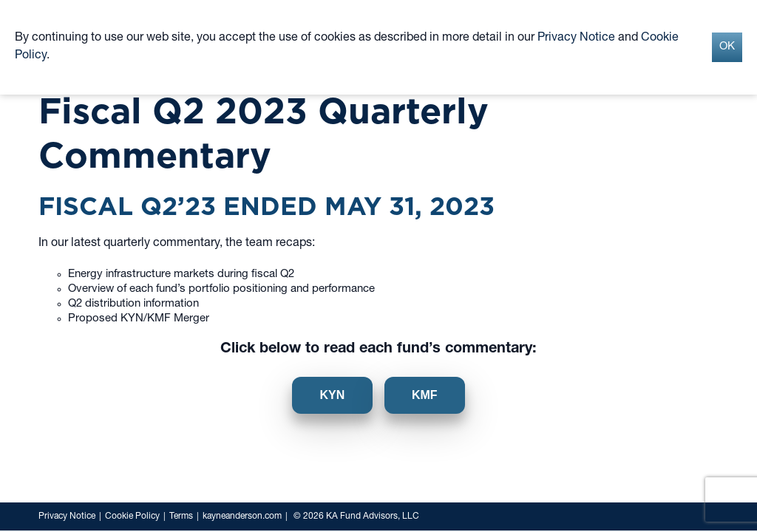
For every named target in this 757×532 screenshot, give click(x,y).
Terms (181, 516)
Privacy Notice (67, 516)
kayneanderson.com (242, 516)
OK (727, 47)
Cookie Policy (132, 516)
